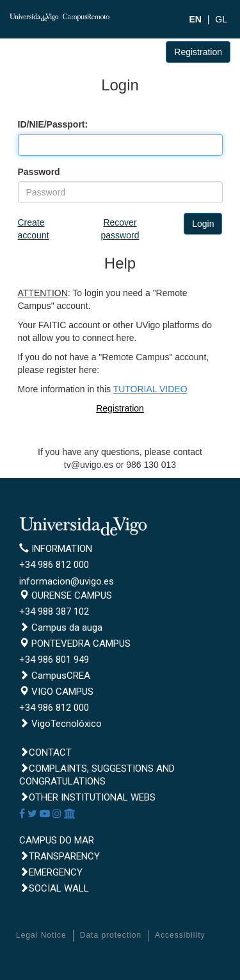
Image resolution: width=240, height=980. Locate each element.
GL (221, 19)
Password (39, 172)
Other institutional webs (87, 797)
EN (195, 19)
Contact (45, 752)
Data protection (111, 935)
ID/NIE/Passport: (53, 124)
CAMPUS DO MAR (57, 840)
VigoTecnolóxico (60, 724)
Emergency (51, 872)
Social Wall (54, 888)
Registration (198, 52)
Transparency (60, 856)
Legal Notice (41, 935)
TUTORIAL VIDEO (150, 389)
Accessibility (180, 935)
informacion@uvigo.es (67, 581)
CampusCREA (55, 676)
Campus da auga (61, 627)
